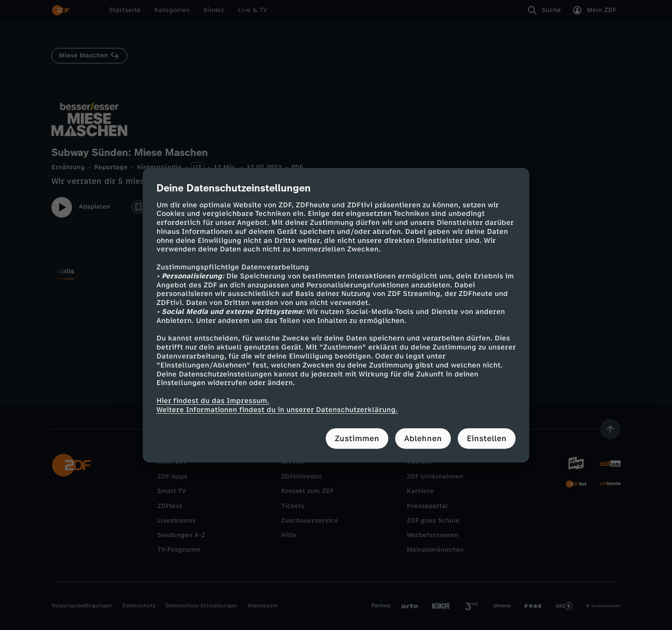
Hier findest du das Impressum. (213, 401)
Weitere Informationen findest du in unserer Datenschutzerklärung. (277, 410)
